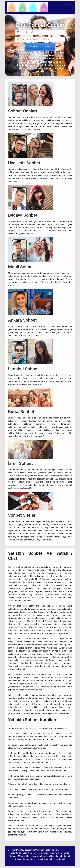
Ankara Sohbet (56, 853)
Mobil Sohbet (24, 856)
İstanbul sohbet (45, 859)
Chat (30, 853)
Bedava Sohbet (39, 856)
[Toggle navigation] (69, 7)
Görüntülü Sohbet (19, 853)
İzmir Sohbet (59, 859)
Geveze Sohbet (41, 853)
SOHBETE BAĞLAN (40, 47)
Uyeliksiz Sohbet (54, 856)
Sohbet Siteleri (30, 859)
